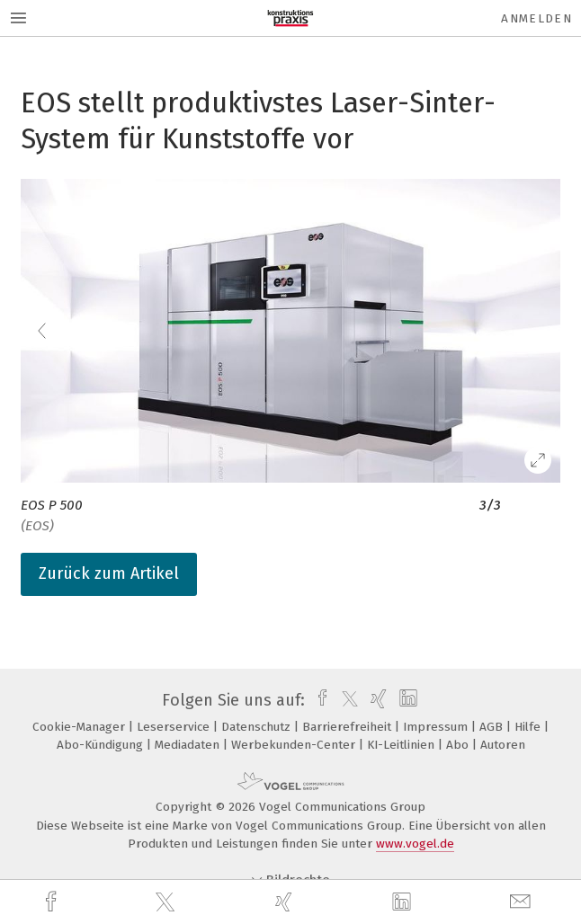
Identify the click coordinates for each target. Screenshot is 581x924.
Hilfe (529, 727)
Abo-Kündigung (102, 745)
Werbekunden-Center (295, 745)
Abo (459, 745)
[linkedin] (404, 902)
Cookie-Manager (80, 727)
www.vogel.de (415, 844)
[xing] (286, 902)
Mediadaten (189, 745)
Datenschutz (258, 727)
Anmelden (536, 18)
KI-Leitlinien (402, 745)
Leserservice (175, 727)
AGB (493, 727)
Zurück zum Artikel (109, 573)
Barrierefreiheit (349, 727)
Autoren (503, 745)
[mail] (523, 902)
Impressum (437, 727)
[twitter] (167, 902)
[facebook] (53, 902)
